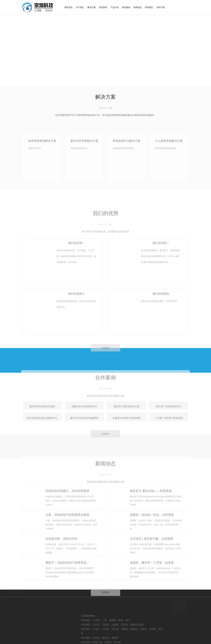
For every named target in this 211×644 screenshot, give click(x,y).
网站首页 (69, 7)
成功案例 (126, 7)
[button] (8, 51)
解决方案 (92, 7)
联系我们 (149, 7)
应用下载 (161, 7)
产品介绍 (115, 7)
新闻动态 (138, 7)
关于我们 (80, 7)
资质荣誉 (103, 7)
